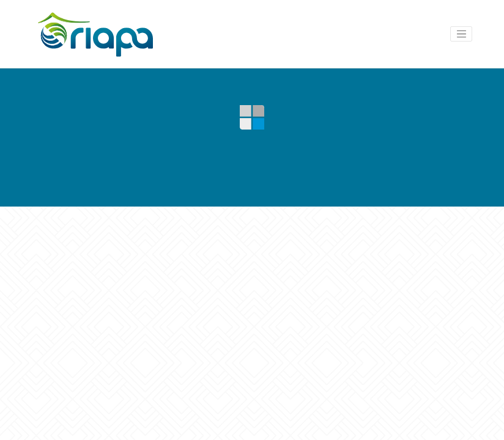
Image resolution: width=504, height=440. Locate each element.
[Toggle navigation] (461, 34)
